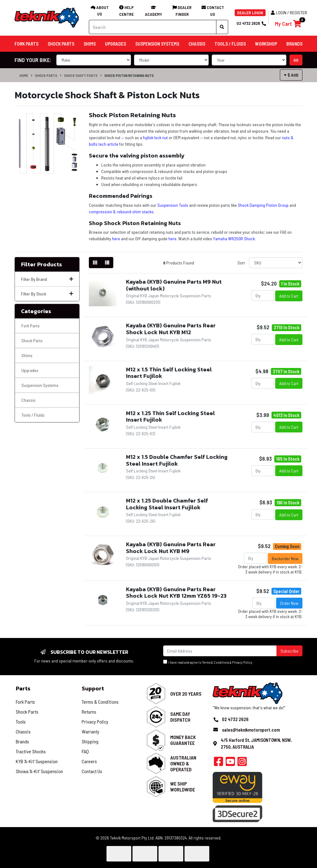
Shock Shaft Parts (81, 75)
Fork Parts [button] (26, 44)
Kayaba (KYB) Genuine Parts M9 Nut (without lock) (174, 285)
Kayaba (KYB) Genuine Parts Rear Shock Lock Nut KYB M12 (171, 329)
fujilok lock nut (155, 137)
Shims (27, 355)
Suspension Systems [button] (157, 44)
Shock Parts (46, 75)
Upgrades (30, 370)
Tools (21, 722)
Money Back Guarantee (183, 740)
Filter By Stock (47, 294)
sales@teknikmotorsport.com (251, 730)
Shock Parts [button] (61, 44)
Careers (89, 761)
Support (93, 688)
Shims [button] (90, 44)
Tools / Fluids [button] (230, 44)
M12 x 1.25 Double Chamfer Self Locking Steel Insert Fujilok (167, 504)
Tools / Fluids (33, 415)
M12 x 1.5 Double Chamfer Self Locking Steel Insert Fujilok (177, 460)
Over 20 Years (186, 694)
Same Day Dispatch (180, 717)
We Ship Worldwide (183, 786)
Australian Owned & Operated (183, 763)
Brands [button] (294, 44)
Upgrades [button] (115, 44)
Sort (241, 263)
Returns (89, 712)
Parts (23, 688)
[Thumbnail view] (95, 263)
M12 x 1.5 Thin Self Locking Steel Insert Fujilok (169, 373)
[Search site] (222, 27)
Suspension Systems (40, 385)
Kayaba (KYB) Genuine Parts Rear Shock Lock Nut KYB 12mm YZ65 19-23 (176, 593)
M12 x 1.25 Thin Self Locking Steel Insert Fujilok (170, 416)
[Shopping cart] (288, 24)
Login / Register (289, 13)
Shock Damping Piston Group (263, 205)
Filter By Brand (47, 279)
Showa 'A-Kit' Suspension (39, 771)
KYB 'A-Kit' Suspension (37, 761)
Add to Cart (289, 296)
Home (24, 75)
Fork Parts (30, 326)
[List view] (107, 263)
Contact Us (92, 771)
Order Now (289, 603)
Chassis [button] (197, 44)
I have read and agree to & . (208, 662)
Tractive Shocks (31, 751)
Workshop (266, 44)
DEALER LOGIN (250, 13)
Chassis (28, 400)
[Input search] (153, 27)
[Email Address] (220, 651)
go (296, 60)
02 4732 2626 (251, 23)
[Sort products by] (276, 263)
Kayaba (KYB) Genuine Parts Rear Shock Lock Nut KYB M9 (171, 548)
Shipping (90, 741)
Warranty (91, 731)
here (116, 239)
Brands (22, 741)
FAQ (85, 751)
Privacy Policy (242, 662)
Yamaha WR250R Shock (234, 239)
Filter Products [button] (41, 264)
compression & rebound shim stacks (121, 212)
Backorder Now (285, 558)
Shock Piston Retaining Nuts (129, 75)
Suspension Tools (173, 205)
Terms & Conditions (216, 662)
